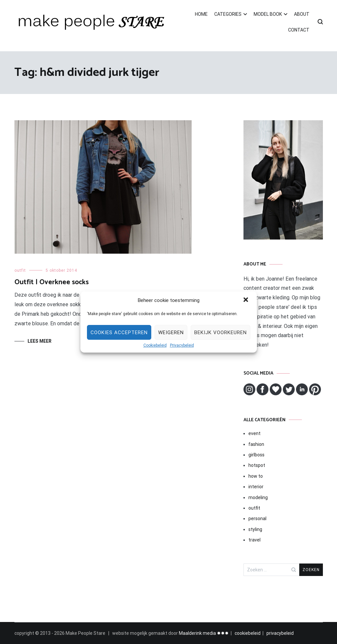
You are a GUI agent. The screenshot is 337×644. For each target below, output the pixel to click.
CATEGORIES (228, 14)
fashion (256, 444)
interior (256, 487)
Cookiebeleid (155, 345)
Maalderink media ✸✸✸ (204, 633)
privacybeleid (280, 633)
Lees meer (40, 341)
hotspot (257, 465)
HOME (201, 14)
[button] (246, 300)
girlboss (256, 455)
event (254, 433)
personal (257, 518)
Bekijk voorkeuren (221, 333)
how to (256, 476)
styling (255, 529)
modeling (258, 497)
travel (254, 540)
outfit (20, 270)
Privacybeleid (182, 345)
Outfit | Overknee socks (52, 282)
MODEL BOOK (268, 14)
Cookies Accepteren (119, 333)
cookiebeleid (248, 633)
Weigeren (171, 333)
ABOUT (302, 14)
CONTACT (299, 30)
